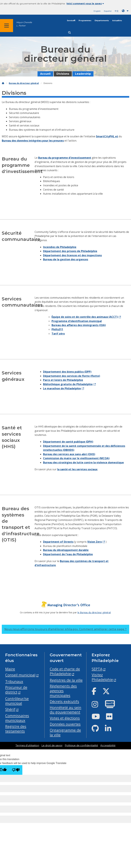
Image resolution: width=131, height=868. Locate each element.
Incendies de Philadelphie (60, 247)
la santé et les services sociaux (77, 469)
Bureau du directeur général (24, 83)
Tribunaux (14, 681)
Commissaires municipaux (17, 718)
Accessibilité (108, 745)
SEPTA (97, 669)
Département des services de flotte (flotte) (72, 376)
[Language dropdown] (126, 11)
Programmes (85, 21)
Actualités (117, 21)
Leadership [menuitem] (83, 74)
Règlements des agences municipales (63, 691)
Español (108, 11)
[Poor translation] (16, 770)
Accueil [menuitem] (45, 74)
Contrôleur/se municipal (17, 701)
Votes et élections (65, 718)
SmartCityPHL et (107, 136)
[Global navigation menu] (7, 26)
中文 (117, 11)
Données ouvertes (65, 724)
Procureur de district (16, 690)
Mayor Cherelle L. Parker (24, 24)
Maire (10, 669)
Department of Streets (58, 542)
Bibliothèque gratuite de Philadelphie (68, 384)
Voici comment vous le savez (85, 4)
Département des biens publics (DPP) (67, 372)
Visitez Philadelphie (102, 677)
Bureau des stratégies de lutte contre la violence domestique (83, 462)
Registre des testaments (16, 729)
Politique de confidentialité (81, 745)
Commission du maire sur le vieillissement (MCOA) (76, 458)
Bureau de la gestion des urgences (66, 259)
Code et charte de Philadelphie (65, 671)
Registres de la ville (66, 680)
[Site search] (69, 33)
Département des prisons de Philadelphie (70, 251)
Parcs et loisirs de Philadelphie (63, 380)
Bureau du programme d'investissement (65, 158)
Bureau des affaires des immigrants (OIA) (79, 325)
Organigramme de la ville (65, 732)
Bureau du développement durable (66, 550)
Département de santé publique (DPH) (68, 442)
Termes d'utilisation (27, 745)
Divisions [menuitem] (63, 74)
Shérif (10, 709)
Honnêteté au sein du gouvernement (65, 710)
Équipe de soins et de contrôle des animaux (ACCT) (85, 317)
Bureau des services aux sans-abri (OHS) (69, 454)
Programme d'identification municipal (77, 321)
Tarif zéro (58, 334)
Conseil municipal (20, 675)
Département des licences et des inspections (72, 255)
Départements (102, 21)
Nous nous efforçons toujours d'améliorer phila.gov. (66, 629)
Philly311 (57, 329)
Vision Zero (95, 542)
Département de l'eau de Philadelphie (68, 554)
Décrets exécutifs (64, 701)
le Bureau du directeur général (94, 612)
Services (71, 21)
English (97, 11)
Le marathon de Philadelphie (62, 388)
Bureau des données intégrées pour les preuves (33, 141)
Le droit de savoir (52, 745)
